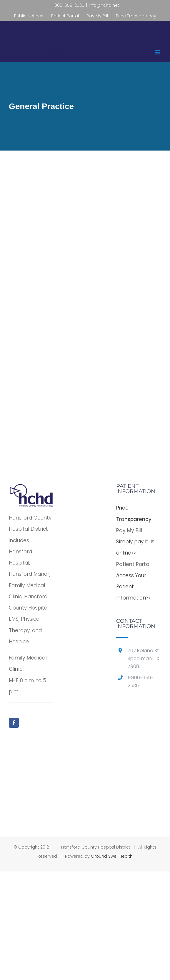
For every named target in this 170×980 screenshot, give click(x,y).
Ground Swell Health (112, 856)
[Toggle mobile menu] (158, 52)
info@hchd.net (104, 5)
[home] (31, 489)
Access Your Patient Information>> (133, 587)
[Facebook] (14, 723)
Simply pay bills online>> (135, 547)
